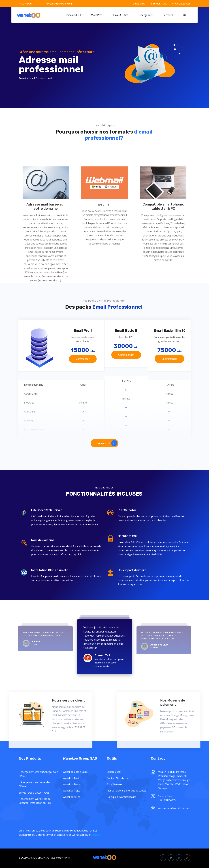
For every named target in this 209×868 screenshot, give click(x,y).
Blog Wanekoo (115, 825)
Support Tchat (158, 4)
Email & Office (121, 15)
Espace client (137, 4)
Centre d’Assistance (117, 819)
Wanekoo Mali (71, 819)
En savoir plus (107, 443)
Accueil (22, 78)
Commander (83, 359)
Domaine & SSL (74, 15)
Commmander (126, 355)
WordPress (98, 15)
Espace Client (114, 813)
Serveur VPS (170, 15)
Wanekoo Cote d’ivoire (75, 813)
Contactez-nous (181, 4)
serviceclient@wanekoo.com (57, 4)
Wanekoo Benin (72, 825)
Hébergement (146, 15)
